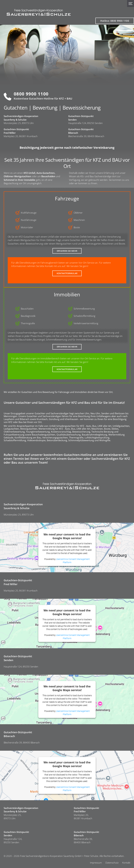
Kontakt (126, 863)
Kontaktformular (67, 273)
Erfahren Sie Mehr (67, 251)
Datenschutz (112, 863)
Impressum (96, 863)
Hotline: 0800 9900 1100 (115, 21)
